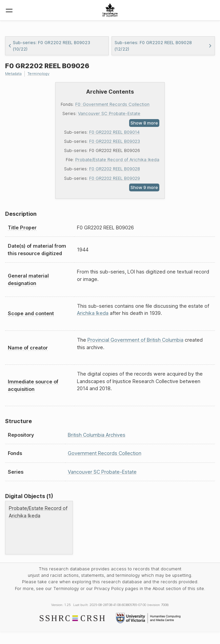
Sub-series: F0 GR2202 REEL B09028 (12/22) (163, 46)
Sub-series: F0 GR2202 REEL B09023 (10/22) (49, 46)
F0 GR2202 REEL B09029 (115, 178)
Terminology (38, 74)
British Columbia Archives (97, 435)
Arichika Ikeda (93, 313)
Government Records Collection (105, 453)
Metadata (13, 74)
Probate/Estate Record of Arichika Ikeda (117, 160)
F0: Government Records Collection (112, 104)
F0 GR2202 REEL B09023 (115, 141)
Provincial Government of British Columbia (135, 340)
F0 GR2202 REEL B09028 (115, 169)
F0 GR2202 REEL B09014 (114, 132)
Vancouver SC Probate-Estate (109, 113)
